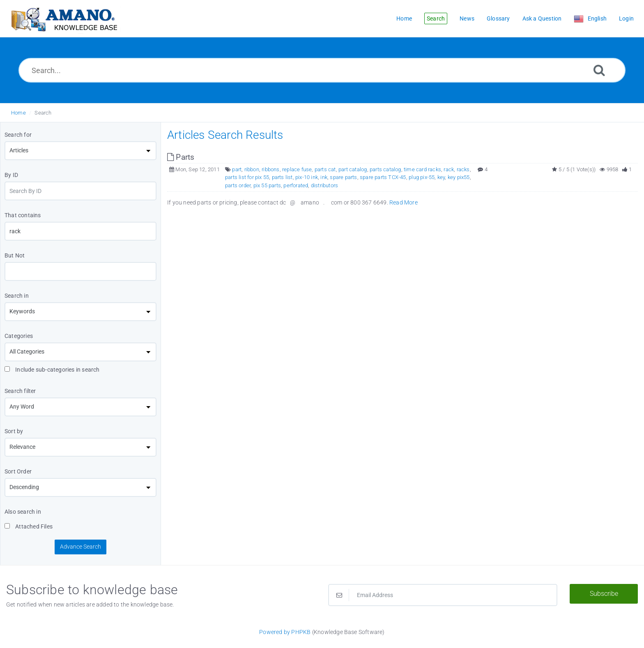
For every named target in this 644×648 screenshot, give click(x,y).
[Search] (599, 70)
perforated (296, 185)
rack (449, 169)
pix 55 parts (267, 185)
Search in (17, 296)
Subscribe (604, 594)
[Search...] (322, 70)
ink (324, 177)
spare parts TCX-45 (383, 177)
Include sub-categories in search (52, 370)
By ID (11, 175)
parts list (282, 177)
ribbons (270, 169)
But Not (15, 255)
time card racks (422, 169)
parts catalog (385, 169)
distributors (324, 185)
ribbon (252, 169)
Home (18, 113)
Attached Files (29, 526)
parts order (238, 185)
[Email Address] (443, 595)
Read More (404, 202)
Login (626, 18)
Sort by (14, 431)
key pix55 (459, 177)
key (441, 177)
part (237, 169)
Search (43, 113)
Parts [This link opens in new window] (181, 157)
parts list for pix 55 (247, 177)
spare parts (343, 177)
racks (463, 169)
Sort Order (18, 471)
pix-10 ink (307, 177)
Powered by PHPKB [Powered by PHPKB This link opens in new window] (285, 632)
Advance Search (80, 547)
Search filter (20, 391)
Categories (19, 336)
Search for (18, 135)
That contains (23, 215)
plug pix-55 (422, 177)
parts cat (325, 169)
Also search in (23, 512)
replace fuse (297, 169)
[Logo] (64, 19)
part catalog (353, 169)
